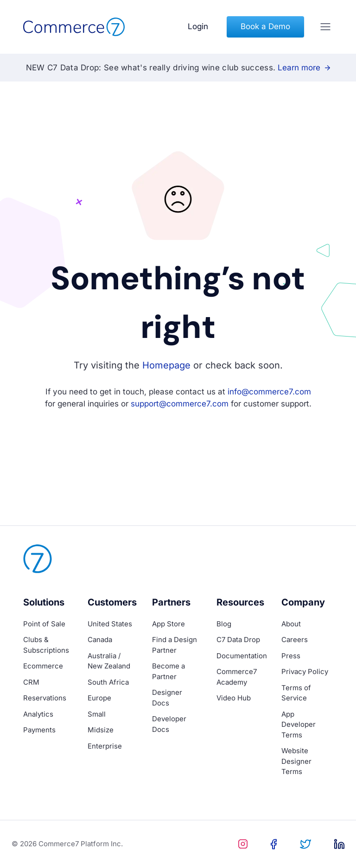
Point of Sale (44, 624)
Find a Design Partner (175, 645)
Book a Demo (265, 26)
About (291, 624)
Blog (224, 624)
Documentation (242, 656)
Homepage (166, 365)
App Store (168, 624)
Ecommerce (43, 666)
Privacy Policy (305, 671)
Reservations (45, 698)
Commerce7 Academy (237, 677)
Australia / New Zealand (109, 661)
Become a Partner (168, 671)
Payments (39, 730)
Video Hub (234, 698)
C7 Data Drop (238, 640)
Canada (100, 640)
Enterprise (105, 746)
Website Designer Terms (296, 761)
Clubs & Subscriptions (46, 645)
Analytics (38, 714)
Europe (99, 698)
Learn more (304, 68)
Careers (295, 640)
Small (97, 714)
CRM (31, 682)
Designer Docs (167, 698)
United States (110, 624)
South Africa (108, 682)
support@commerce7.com (180, 404)
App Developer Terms (299, 724)
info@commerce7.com (269, 392)
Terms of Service (296, 693)
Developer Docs (169, 724)
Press (291, 656)
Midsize (101, 730)
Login (198, 26)
